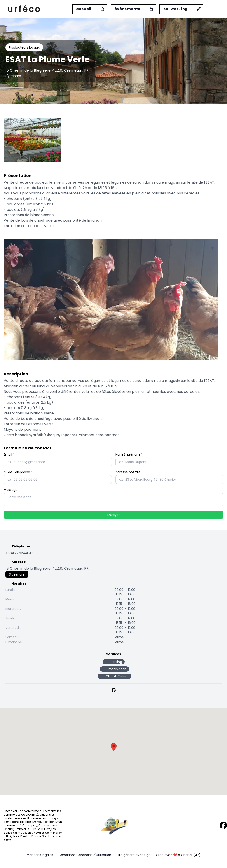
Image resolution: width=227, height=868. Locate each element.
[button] (114, 747)
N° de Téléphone (18, 472)
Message (12, 490)
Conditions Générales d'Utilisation (85, 855)
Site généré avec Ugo (133, 855)
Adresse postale (128, 472)
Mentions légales (40, 855)
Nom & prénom (129, 454)
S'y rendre (13, 76)
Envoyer (113, 515)
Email (9, 454)
